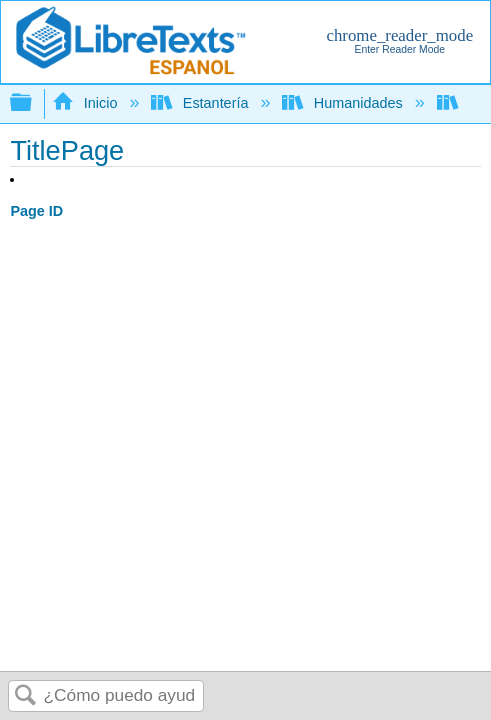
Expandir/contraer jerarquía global (34, 103)
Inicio (86, 103)
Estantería (201, 103)
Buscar (26, 696)
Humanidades (344, 103)
